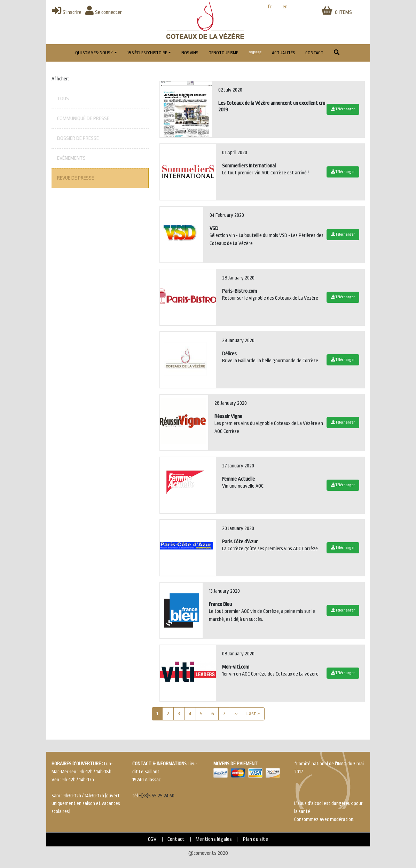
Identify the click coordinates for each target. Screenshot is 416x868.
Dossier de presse (78, 138)
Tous (63, 99)
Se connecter (104, 12)
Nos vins (190, 53)
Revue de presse (76, 178)
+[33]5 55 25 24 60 (157, 796)
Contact (314, 53)
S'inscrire (67, 12)
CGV (152, 839)
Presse (255, 53)
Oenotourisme (223, 53)
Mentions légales (214, 839)
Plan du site (255, 839)
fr (270, 7)
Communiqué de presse (83, 119)
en (285, 7)
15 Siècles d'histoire (147, 53)
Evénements (71, 158)
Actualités (283, 53)
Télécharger (343, 109)
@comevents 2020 (208, 853)
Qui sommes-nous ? (94, 53)
